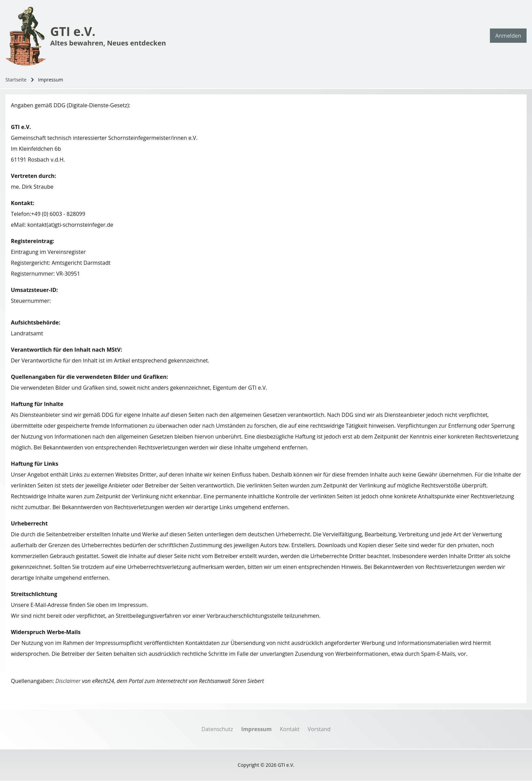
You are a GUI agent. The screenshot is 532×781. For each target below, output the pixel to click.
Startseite (16, 80)
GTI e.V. (73, 32)
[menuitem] (508, 36)
